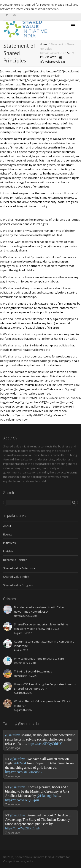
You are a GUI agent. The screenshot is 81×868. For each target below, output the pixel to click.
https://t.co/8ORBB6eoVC (23, 772)
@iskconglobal (47, 796)
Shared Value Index (16, 577)
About (7, 526)
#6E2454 (20, 763)
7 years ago (13, 748)
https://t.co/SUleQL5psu (22, 800)
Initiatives (10, 543)
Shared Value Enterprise (19, 568)
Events (8, 534)
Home (44, 44)
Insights (8, 551)
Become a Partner (15, 560)
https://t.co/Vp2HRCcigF (23, 828)
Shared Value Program (18, 585)
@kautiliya (13, 735)
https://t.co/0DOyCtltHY (45, 744)
